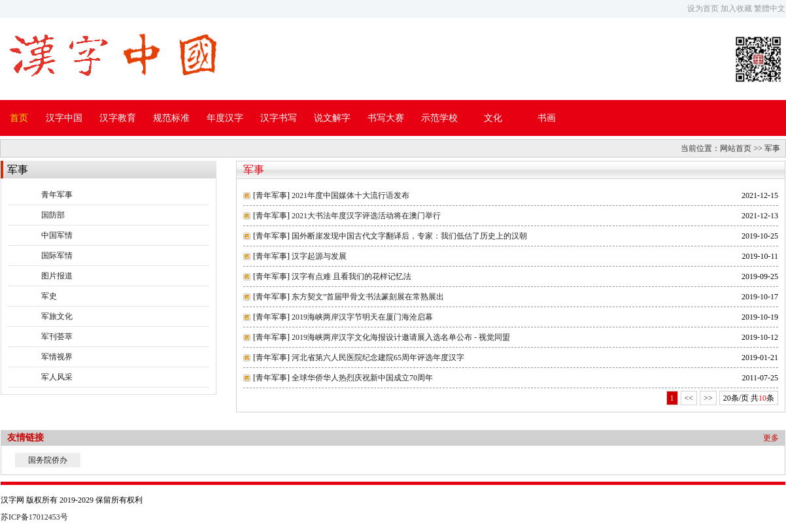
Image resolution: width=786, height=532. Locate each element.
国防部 (53, 215)
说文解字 (332, 118)
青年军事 (57, 195)
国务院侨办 (48, 460)
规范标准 (171, 118)
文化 (493, 118)
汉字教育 (118, 118)
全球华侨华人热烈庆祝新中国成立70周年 (362, 378)
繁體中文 (770, 8)
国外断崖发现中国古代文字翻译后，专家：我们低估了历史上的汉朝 (409, 236)
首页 (19, 118)
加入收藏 (736, 8)
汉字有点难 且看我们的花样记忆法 (351, 276)
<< (689, 398)
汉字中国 (64, 118)
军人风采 (57, 377)
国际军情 (57, 256)
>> (708, 398)
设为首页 (703, 8)
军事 (772, 148)
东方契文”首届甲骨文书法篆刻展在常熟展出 (368, 297)
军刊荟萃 (57, 337)
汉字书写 (279, 118)
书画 (547, 118)
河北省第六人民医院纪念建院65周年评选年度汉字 (378, 357)
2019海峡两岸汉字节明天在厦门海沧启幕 (362, 317)
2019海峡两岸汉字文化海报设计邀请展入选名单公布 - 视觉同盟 (401, 337)
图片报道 (57, 276)
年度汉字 (225, 118)
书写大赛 (386, 118)
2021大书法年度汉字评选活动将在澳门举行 (366, 216)
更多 (771, 438)
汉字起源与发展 (319, 256)
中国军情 (57, 235)
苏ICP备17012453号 (34, 517)
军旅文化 (57, 316)
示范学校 (439, 118)
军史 (49, 296)
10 (762, 398)
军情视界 (57, 357)
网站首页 (736, 148)
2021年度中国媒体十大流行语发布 (350, 195)
